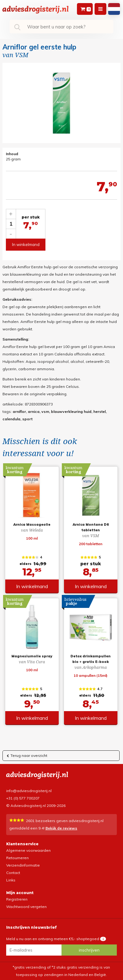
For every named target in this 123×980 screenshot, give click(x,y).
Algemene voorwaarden (28, 850)
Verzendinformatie (23, 865)
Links (11, 880)
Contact (13, 873)
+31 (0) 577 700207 (23, 798)
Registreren (17, 899)
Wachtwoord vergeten (26, 907)
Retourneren (17, 858)
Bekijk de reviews (61, 828)
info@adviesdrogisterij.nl (29, 791)
